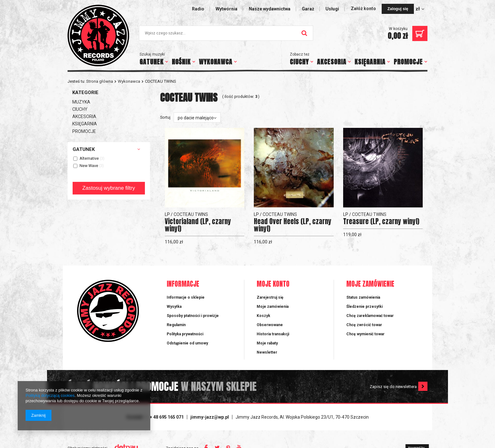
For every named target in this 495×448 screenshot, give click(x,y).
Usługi (332, 9)
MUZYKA (81, 102)
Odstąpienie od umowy (187, 343)
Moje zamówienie (370, 284)
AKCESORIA (332, 62)
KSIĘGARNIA (370, 62)
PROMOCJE (408, 62)
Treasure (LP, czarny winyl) (381, 221)
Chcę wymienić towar (365, 334)
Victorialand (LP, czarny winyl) (198, 225)
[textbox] (226, 33)
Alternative (89, 159)
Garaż (308, 9)
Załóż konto (364, 9)
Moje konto (273, 284)
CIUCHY (299, 62)
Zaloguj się (398, 9)
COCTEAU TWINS (191, 214)
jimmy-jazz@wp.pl (210, 417)
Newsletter (267, 352)
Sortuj (165, 117)
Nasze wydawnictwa (270, 9)
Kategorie (85, 93)
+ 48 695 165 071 (167, 417)
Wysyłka (174, 307)
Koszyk (263, 316)
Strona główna (100, 81)
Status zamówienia (363, 297)
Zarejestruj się (270, 297)
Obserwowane (270, 325)
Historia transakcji (273, 334)
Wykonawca (129, 81)
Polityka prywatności (185, 334)
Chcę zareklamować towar (370, 316)
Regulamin (176, 325)
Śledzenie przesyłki (364, 307)
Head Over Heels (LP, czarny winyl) (293, 225)
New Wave (89, 166)
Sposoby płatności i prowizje (193, 316)
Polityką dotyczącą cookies (50, 395)
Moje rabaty (267, 343)
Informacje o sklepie (186, 297)
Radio (198, 9)
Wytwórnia (227, 9)
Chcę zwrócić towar (364, 325)
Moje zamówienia (273, 307)
